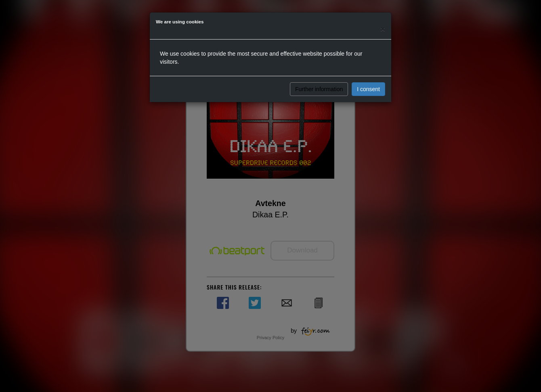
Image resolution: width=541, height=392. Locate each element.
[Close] (383, 29)
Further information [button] (319, 89)
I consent (368, 89)
